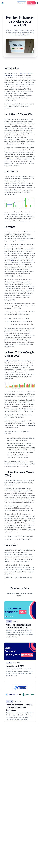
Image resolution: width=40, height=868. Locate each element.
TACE (8, 361)
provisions (8, 159)
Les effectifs (11, 171)
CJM (11, 260)
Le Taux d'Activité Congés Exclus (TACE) (19, 354)
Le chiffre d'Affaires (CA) (18, 114)
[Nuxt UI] (3, 3)
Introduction (12, 68)
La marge (10, 227)
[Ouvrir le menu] (38, 3)
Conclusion (11, 545)
